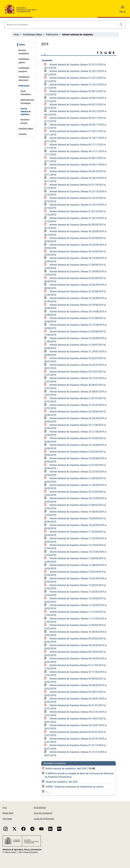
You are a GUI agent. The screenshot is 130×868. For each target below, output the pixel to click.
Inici (5, 807)
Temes (22, 45)
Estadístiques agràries (24, 61)
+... (47, 792)
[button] (123, 8)
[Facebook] (98, 53)
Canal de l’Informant (44, 819)
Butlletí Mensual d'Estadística (27, 101)
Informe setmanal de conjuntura (26, 111)
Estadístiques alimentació (24, 79)
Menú (123, 12)
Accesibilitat (40, 807)
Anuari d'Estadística (26, 93)
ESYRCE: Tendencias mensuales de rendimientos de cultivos (75, 787)
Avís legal (7, 819)
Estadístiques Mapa (32, 35)
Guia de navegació (43, 813)
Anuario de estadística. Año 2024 (62, 782)
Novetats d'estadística (24, 52)
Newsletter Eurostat (25, 121)
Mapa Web (8, 813)
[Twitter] (102, 53)
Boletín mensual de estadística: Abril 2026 (66, 769)
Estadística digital (26, 129)
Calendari (22, 134)
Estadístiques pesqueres (24, 70)
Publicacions (52, 35)
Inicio (16, 35)
